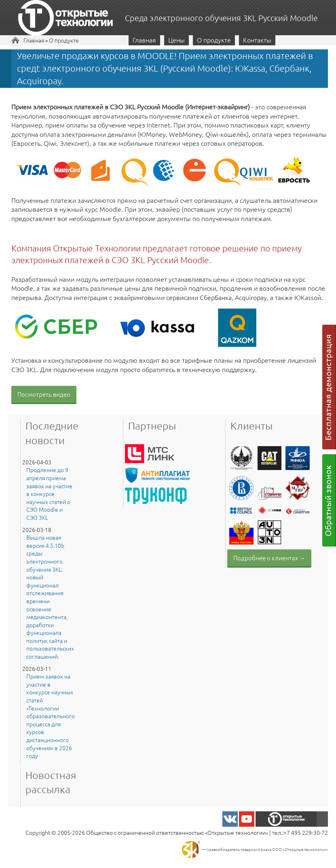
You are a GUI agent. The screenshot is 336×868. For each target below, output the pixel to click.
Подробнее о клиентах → (269, 558)
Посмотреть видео (44, 394)
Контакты (257, 40)
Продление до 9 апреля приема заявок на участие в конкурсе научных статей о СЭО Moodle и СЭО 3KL (49, 494)
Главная (34, 40)
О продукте (64, 40)
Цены (176, 40)
